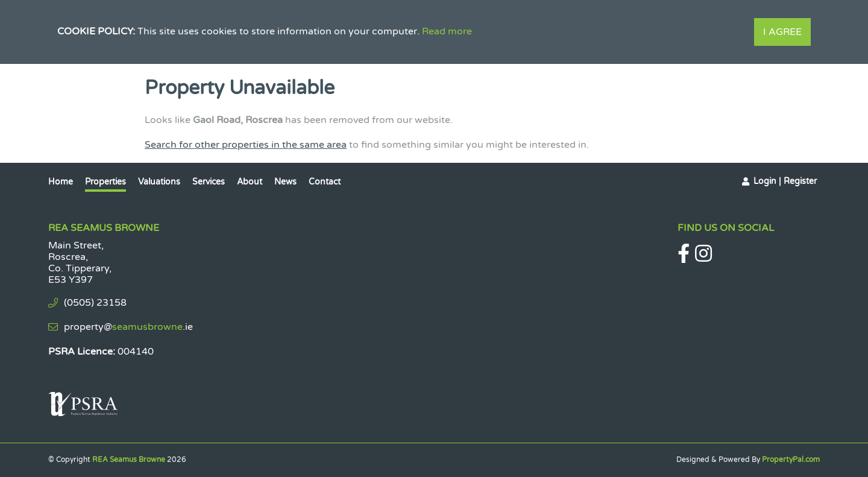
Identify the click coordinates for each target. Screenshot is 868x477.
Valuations (159, 182)
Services (209, 182)
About (250, 182)
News (285, 182)
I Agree (782, 32)
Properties (105, 182)
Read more (447, 31)
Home (61, 182)
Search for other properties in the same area (246, 145)
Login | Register (785, 181)
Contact (325, 182)
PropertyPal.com (791, 460)
